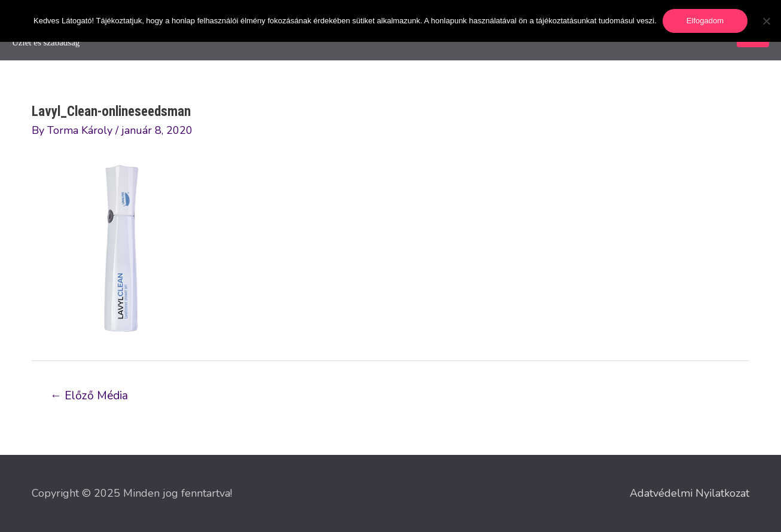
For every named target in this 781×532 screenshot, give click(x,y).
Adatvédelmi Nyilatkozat (690, 493)
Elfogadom (705, 21)
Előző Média (89, 396)
